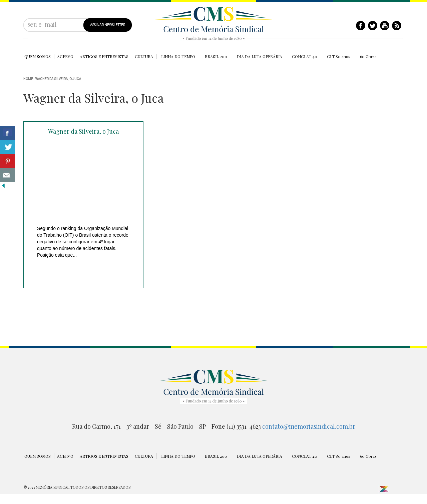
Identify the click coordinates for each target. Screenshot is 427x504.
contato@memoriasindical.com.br (309, 426)
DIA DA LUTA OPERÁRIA (260, 56)
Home (28, 79)
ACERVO (65, 56)
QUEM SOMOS (38, 56)
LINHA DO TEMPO (178, 56)
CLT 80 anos (339, 56)
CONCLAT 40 (305, 56)
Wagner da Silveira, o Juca (58, 79)
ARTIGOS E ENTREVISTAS (104, 56)
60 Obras (368, 56)
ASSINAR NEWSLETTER (108, 25)
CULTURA (144, 56)
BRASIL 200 (216, 56)
